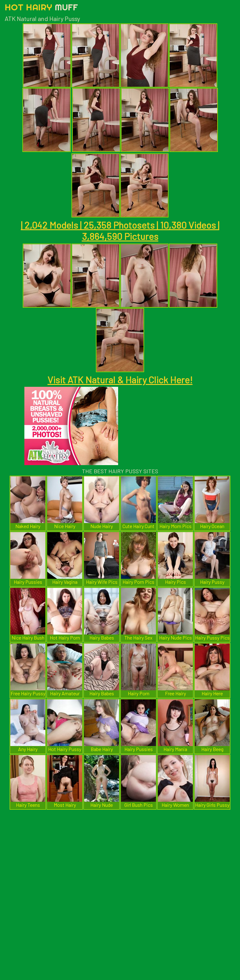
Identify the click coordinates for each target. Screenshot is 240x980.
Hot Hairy (41, 7)
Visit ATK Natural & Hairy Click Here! (120, 380)
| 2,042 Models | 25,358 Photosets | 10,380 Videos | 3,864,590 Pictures (120, 231)
